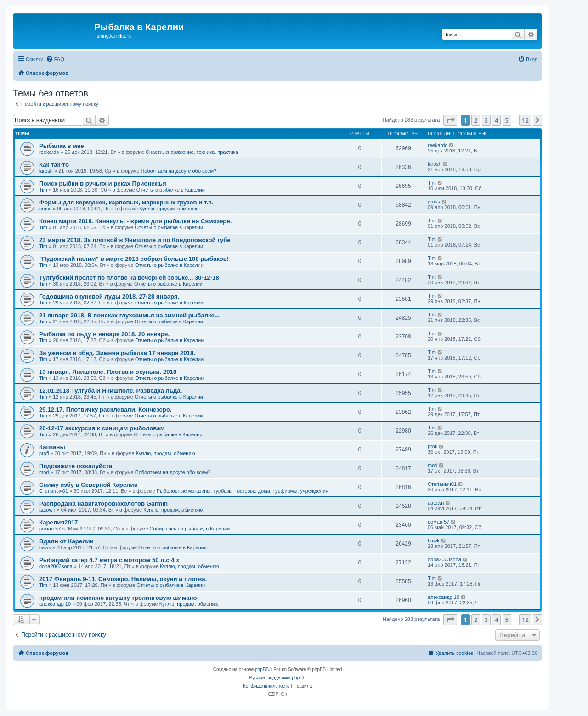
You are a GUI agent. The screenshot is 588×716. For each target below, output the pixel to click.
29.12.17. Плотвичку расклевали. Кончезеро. (105, 409)
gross (45, 209)
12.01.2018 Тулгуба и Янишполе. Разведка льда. (110, 391)
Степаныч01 (54, 491)
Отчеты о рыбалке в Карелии (171, 190)
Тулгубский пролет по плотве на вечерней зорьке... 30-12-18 (129, 278)
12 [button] (525, 120)
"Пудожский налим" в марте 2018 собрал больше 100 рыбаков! (134, 259)
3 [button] (486, 120)
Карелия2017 (58, 522)
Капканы (52, 447)
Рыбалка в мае (62, 146)
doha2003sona (56, 566)
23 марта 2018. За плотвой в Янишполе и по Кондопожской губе (135, 240)
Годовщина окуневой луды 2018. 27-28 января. (109, 296)
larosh (46, 171)
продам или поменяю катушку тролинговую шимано (118, 598)
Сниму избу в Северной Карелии (88, 485)
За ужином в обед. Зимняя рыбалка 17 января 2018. (117, 353)
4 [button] (496, 120)
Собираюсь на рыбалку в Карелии (190, 529)
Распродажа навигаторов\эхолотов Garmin (103, 504)
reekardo (49, 152)
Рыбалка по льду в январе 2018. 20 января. (104, 334)
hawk (45, 547)
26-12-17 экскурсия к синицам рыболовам (102, 428)
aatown (47, 510)
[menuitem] (55, 59)
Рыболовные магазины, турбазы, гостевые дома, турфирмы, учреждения (243, 491)
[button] (450, 120)
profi (44, 453)
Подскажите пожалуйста (76, 466)
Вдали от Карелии (66, 541)
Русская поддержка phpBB (277, 678)
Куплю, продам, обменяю (169, 209)
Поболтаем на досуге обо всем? (178, 171)
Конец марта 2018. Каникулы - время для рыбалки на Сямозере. (135, 221)
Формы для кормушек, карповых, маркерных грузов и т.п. (126, 202)
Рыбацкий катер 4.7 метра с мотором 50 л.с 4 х (109, 560)
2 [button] (476, 120)
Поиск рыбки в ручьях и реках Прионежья (103, 183)
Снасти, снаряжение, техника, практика (192, 152)
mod (44, 472)
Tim (43, 190)
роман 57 (50, 529)
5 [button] (507, 120)
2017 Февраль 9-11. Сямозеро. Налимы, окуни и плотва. (123, 579)
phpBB (262, 669)
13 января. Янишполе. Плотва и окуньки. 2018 (108, 372)
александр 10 (55, 604)
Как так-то (54, 165)
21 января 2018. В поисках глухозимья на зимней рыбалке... (129, 315)
